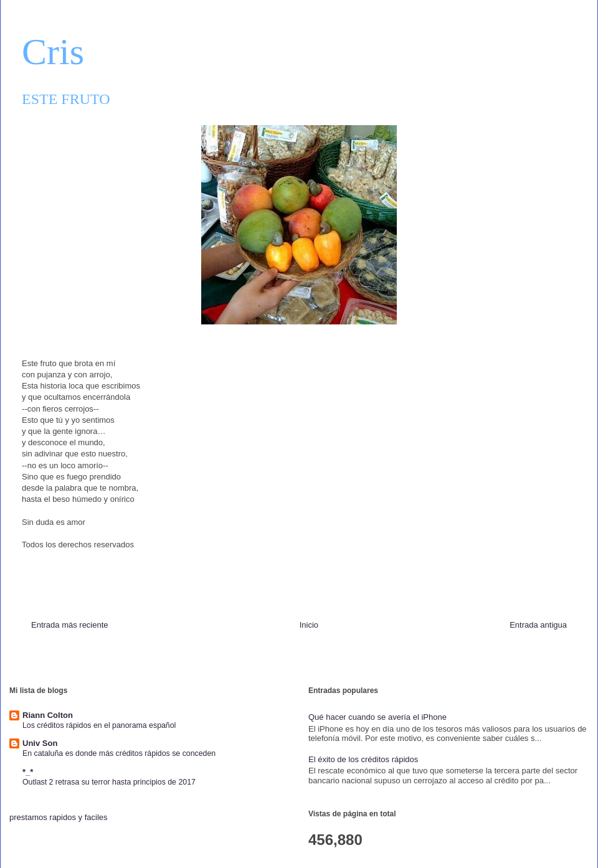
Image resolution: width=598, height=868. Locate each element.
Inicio (309, 625)
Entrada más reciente (70, 625)
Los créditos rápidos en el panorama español (99, 725)
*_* (28, 772)
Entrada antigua (538, 625)
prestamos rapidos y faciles (59, 817)
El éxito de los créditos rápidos (363, 759)
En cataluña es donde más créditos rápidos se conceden (119, 753)
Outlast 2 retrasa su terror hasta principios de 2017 (109, 782)
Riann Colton (48, 715)
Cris (53, 52)
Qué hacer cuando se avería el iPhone (377, 717)
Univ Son (40, 743)
